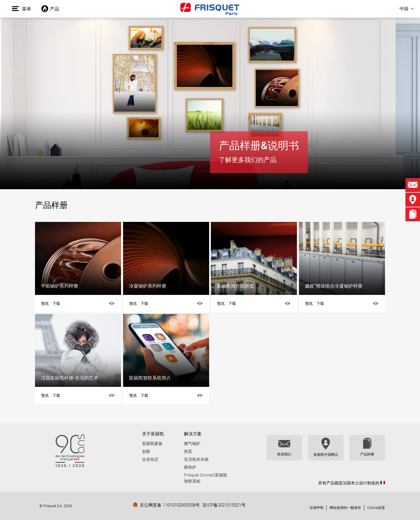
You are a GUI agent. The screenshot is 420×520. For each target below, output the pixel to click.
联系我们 (284, 454)
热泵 (188, 451)
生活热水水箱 (196, 459)
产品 (50, 9)
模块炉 (190, 467)
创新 (146, 451)
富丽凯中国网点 (326, 455)
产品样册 (367, 454)
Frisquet (210, 9)
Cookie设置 (376, 508)
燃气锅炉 (192, 444)
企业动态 (150, 459)
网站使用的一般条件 (345, 508)
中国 (404, 9)
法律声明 (316, 508)
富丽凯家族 (152, 444)
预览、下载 (51, 304)
